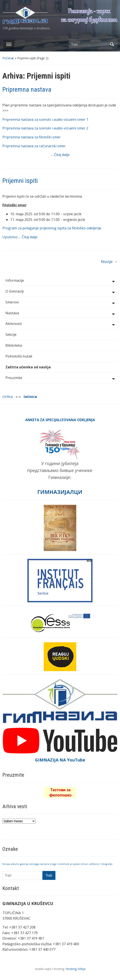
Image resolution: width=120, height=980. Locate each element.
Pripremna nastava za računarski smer (34, 146)
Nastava (60, 313)
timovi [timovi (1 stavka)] (84, 864)
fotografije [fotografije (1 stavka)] (107, 864)
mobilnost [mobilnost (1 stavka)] (63, 864)
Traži (112, 44)
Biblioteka (14, 345)
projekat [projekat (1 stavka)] (75, 864)
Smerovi (60, 303)
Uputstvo (10, 237)
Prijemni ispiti (20, 181)
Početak (8, 58)
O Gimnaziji (60, 292)
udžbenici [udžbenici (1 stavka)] (94, 864)
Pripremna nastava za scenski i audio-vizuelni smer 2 (45, 128)
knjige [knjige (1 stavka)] (53, 864)
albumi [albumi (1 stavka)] (15, 864)
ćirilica (8, 397)
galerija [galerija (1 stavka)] (24, 864)
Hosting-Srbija (76, 969)
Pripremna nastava (27, 89)
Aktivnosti (60, 324)
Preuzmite (60, 378)
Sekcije (11, 334)
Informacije (60, 281)
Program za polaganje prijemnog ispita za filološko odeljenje (52, 228)
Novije (109, 262)
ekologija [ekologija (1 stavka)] (34, 864)
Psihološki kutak (19, 356)
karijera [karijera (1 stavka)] (45, 864)
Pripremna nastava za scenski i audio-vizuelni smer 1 (45, 119)
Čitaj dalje (62, 155)
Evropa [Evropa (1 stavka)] (6, 864)
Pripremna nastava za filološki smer (32, 137)
